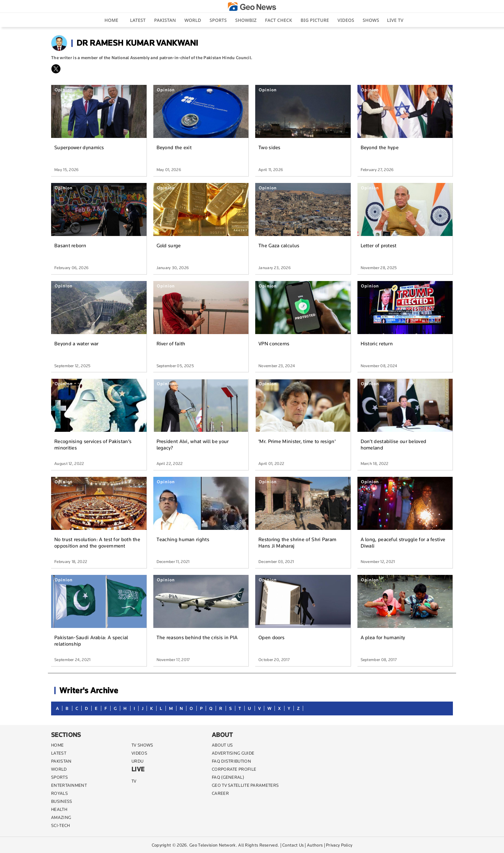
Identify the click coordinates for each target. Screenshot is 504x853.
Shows (371, 20)
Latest (138, 20)
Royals (59, 793)
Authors (315, 845)
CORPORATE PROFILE (234, 769)
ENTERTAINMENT (69, 785)
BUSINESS (62, 801)
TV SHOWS (142, 745)
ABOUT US (222, 745)
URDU (137, 761)
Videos (346, 20)
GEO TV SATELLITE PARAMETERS (245, 785)
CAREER (220, 793)
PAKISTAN (61, 761)
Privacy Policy (339, 845)
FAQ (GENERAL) (228, 777)
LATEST (59, 753)
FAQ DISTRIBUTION (231, 761)
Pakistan (165, 20)
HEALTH (59, 809)
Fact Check (279, 20)
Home (111, 20)
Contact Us (293, 845)
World (193, 20)
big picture (315, 20)
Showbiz (246, 20)
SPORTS (59, 777)
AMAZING (61, 817)
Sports (218, 20)
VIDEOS (139, 753)
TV (134, 781)
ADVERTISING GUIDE (233, 753)
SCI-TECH (60, 825)
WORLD (59, 769)
